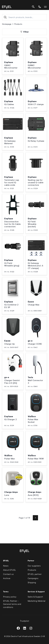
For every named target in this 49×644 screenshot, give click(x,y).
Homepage (7, 24)
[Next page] (35, 518)
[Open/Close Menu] (45, 7)
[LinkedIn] (25, 628)
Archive (7, 578)
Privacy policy (10, 597)
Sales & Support (35, 597)
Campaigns (33, 578)
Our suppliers (34, 566)
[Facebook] (18, 628)
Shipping (32, 582)
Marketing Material (37, 601)
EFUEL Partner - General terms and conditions (12, 604)
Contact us (8, 574)
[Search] (33, 7)
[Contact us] (40, 7)
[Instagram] (31, 628)
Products (18, 24)
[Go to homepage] (7, 7)
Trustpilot (24, 621)
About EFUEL (10, 570)
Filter (24, 32)
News (6, 566)
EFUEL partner (35, 574)
